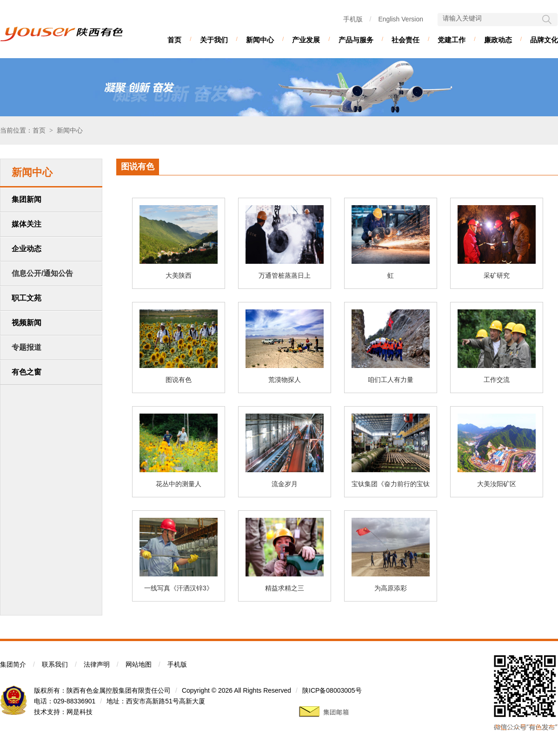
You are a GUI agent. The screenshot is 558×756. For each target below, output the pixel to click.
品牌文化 (544, 40)
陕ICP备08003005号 (332, 690)
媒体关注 (27, 224)
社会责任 (405, 40)
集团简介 (13, 664)
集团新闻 (27, 199)
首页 (174, 40)
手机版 (353, 19)
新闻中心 (260, 40)
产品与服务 (356, 40)
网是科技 (80, 712)
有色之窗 (27, 372)
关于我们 (214, 40)
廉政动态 (498, 40)
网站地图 (139, 664)
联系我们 (55, 664)
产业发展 (306, 40)
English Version (401, 19)
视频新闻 (27, 323)
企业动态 (27, 249)
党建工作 (452, 40)
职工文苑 (27, 298)
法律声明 (97, 664)
